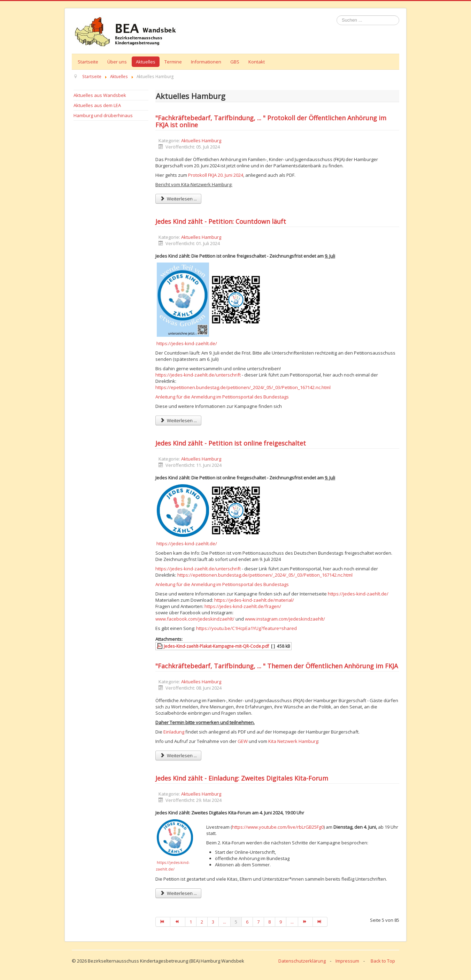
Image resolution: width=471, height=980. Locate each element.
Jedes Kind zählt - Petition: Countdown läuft (221, 221)
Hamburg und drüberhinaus (103, 115)
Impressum (347, 961)
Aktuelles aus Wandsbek (100, 95)
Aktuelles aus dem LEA (97, 105)
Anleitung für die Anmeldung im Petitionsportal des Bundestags (222, 397)
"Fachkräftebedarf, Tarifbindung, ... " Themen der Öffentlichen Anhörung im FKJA (277, 666)
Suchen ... (337, 16)
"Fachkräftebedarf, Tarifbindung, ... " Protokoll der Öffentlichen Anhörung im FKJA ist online (271, 121)
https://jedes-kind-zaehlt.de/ (187, 343)
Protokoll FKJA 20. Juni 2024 (216, 175)
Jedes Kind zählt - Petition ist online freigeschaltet (231, 443)
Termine (173, 62)
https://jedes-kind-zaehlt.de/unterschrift (198, 375)
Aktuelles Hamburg (201, 140)
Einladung (174, 732)
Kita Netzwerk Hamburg (293, 741)
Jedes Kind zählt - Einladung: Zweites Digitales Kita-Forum (242, 778)
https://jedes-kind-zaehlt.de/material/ (254, 600)
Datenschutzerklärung (302, 961)
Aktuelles (146, 62)
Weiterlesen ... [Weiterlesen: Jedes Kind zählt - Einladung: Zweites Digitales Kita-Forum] (178, 893)
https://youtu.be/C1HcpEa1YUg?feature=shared (246, 628)
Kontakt (257, 62)
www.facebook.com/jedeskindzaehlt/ (195, 619)
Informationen (206, 62)
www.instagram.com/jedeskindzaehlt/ (285, 619)
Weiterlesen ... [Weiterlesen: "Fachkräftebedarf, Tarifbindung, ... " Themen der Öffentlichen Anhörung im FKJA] (178, 755)
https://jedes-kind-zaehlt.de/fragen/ (243, 606)
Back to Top (383, 961)
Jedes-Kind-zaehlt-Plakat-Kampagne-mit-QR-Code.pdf (216, 646)
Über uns (117, 62)
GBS (235, 62)
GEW (243, 741)
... (225, 922)
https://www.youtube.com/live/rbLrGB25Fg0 (278, 827)
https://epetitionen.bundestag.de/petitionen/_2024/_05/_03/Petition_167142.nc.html (243, 387)
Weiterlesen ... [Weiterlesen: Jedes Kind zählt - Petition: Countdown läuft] (178, 420)
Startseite (88, 62)
